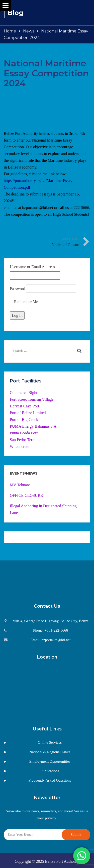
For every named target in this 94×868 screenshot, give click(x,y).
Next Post (64, 243)
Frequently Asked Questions (50, 780)
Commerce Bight (24, 393)
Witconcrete (20, 446)
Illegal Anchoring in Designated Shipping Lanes (43, 509)
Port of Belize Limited (28, 413)
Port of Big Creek (24, 420)
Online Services (50, 742)
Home (10, 31)
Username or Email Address (32, 267)
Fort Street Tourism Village (32, 399)
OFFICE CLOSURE (26, 495)
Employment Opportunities (50, 761)
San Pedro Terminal (26, 440)
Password (17, 289)
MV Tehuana (20, 485)
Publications (50, 771)
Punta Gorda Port (24, 433)
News (29, 31)
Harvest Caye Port (24, 406)
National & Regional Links (50, 752)
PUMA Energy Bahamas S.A (33, 426)
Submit (76, 835)
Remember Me (24, 302)
